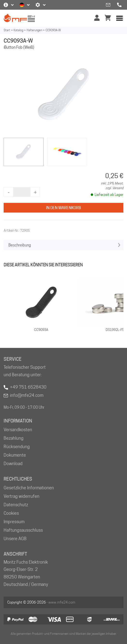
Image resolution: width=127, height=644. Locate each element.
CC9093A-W (53, 30)
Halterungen (34, 30)
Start (7, 30)
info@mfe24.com (27, 395)
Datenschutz (16, 505)
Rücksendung (17, 447)
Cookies (11, 513)
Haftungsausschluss (23, 530)
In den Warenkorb (63, 208)
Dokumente (15, 455)
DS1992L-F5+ (116, 330)
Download (13, 464)
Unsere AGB (15, 539)
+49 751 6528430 (28, 387)
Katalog (18, 30)
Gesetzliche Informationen (29, 488)
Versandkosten (18, 430)
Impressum (14, 522)
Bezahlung (14, 438)
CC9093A (41, 330)
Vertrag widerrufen (22, 496)
